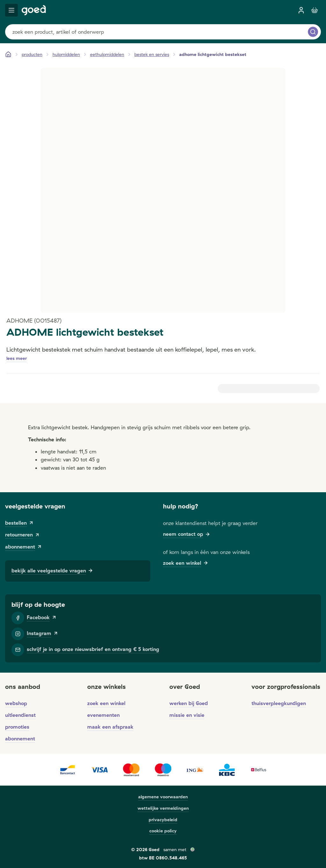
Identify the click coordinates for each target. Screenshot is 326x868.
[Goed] (34, 10)
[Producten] (32, 54)
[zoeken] (313, 32)
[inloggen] (301, 10)
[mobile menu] (11, 10)
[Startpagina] (8, 54)
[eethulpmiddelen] (107, 54)
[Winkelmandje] (315, 10)
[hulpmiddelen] (66, 54)
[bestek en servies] (152, 54)
